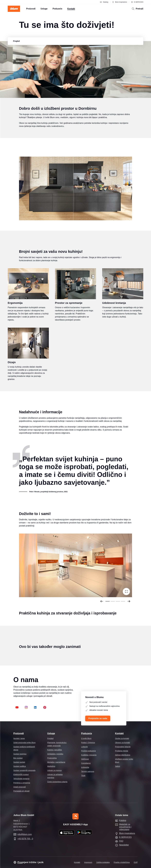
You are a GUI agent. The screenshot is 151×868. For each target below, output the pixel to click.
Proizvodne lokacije (123, 747)
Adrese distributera (123, 755)
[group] (16, 41)
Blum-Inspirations (120, 2)
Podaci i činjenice (88, 743)
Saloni (118, 766)
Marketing (51, 766)
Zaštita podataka (103, 862)
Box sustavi (18, 758)
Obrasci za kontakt (122, 743)
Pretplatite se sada (98, 718)
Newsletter (124, 845)
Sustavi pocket (19, 762)
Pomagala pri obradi (21, 791)
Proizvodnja (52, 758)
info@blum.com (25, 834)
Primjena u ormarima (22, 783)
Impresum (88, 862)
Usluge (51, 733)
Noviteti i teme (19, 738)
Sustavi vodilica (20, 766)
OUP (136, 862)
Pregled (50, 738)
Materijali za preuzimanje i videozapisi (125, 827)
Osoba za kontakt (122, 738)
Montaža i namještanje (56, 762)
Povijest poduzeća (88, 751)
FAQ (121, 841)
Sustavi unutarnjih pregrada (24, 770)
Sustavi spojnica (20, 754)
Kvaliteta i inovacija (89, 755)
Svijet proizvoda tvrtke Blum (24, 743)
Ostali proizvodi (20, 787)
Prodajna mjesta (122, 751)
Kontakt (119, 733)
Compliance (86, 763)
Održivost (85, 759)
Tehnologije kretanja (21, 779)
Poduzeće (86, 733)
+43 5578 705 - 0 (25, 839)
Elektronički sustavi (21, 775)
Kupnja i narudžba (55, 750)
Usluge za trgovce (54, 770)
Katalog (104, 2)
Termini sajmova (88, 771)
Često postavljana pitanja (57, 782)
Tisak (83, 776)
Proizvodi (19, 733)
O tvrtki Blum (86, 738)
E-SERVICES (137, 2)
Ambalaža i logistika (55, 754)
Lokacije (84, 747)
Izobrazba (85, 767)
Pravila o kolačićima (122, 862)
